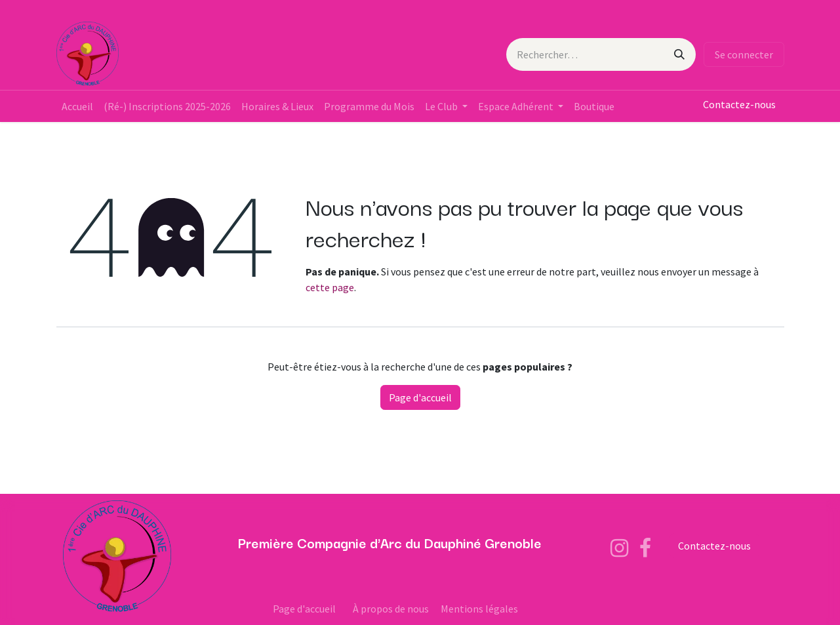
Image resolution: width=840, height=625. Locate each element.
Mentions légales (479, 609)
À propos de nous (391, 609)
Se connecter (744, 54)
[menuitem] (77, 106)
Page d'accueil (420, 397)
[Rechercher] (679, 54)
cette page (330, 287)
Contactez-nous (739, 104)
